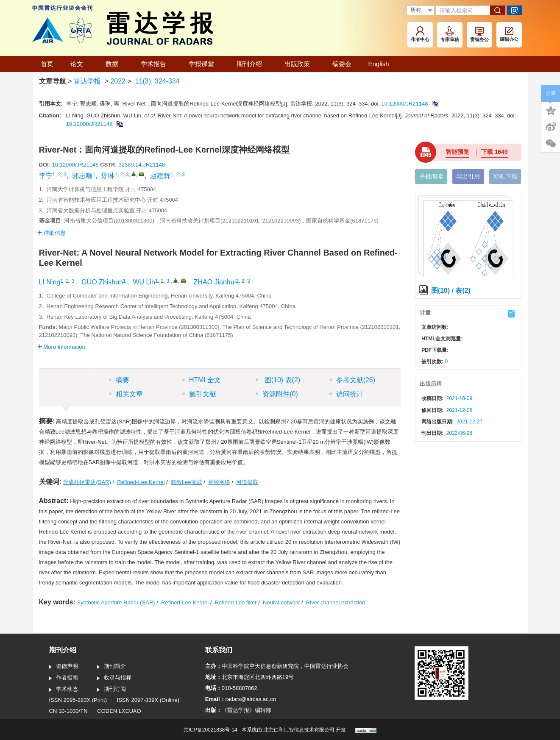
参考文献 (352, 380)
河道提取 (247, 482)
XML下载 (505, 176)
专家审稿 (450, 34)
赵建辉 (160, 176)
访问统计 (346, 394)
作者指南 (64, 678)
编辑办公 (509, 34)
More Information (61, 347)
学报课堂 (204, 64)
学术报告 (156, 64)
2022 (118, 81)
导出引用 (468, 176)
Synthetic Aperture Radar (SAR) (116, 602)
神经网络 (219, 482)
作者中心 (420, 34)
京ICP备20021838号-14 (210, 730)
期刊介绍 (252, 64)
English (379, 64)
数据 (115, 64)
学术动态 (64, 690)
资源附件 (277, 394)
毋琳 (108, 176)
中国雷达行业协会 (326, 666)
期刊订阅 (111, 690)
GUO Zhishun (102, 282)
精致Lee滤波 (187, 482)
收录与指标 (114, 678)
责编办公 (479, 34)
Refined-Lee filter (236, 602)
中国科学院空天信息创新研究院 (260, 666)
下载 (495, 152)
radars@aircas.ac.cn (251, 699)
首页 (47, 64)
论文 (79, 64)
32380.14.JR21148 (142, 165)
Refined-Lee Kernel (141, 482)
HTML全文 (202, 380)
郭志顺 (82, 176)
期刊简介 (111, 667)
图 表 (278, 380)
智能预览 (457, 152)
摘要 (119, 380)
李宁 (46, 176)
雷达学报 (87, 81)
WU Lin (144, 282)
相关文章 (126, 394)
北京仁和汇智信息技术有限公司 (299, 730)
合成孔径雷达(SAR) (87, 482)
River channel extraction (336, 602)
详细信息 (52, 233)
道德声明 (64, 667)
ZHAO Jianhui (215, 282)
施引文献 (199, 394)
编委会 (342, 64)
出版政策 (300, 64)
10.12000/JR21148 (405, 104)
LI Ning (50, 282)
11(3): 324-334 (157, 81)
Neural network (281, 602)
